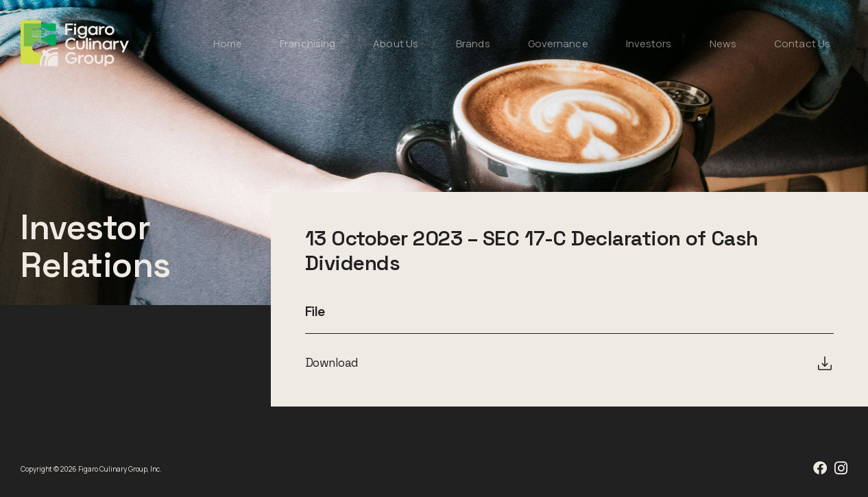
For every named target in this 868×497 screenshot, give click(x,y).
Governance (558, 44)
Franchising (308, 44)
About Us (396, 44)
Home (228, 44)
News (723, 44)
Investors (649, 44)
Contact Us (802, 44)
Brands (473, 44)
